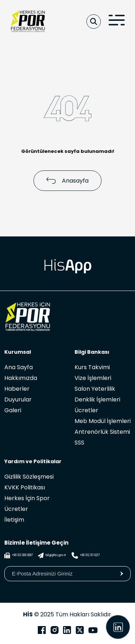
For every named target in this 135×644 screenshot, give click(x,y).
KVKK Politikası (25, 487)
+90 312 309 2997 (19, 556)
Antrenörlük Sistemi (102, 432)
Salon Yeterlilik (95, 389)
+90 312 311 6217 (85, 556)
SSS (79, 443)
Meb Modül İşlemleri (103, 421)
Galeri (13, 410)
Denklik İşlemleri (97, 399)
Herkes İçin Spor (27, 498)
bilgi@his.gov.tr (52, 556)
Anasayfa (67, 181)
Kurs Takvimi (92, 367)
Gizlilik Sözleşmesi (29, 477)
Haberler (17, 389)
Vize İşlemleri (93, 378)
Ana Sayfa (19, 367)
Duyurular (18, 399)
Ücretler (86, 410)
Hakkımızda (21, 378)
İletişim (14, 520)
